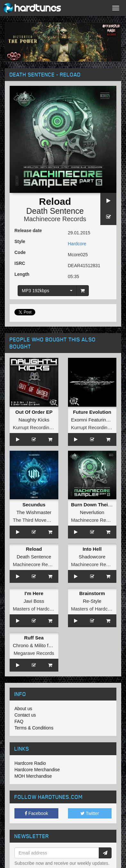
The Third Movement (35, 520)
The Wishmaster (34, 512)
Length (22, 274)
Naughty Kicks (34, 420)
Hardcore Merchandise (37, 770)
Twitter (90, 813)
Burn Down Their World (98, 505)
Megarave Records (34, 653)
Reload (34, 549)
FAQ (19, 721)
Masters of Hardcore (35, 609)
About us (23, 709)
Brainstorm (92, 593)
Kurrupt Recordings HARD (41, 427)
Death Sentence (55, 211)
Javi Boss (34, 601)
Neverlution (92, 512)
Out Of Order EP (34, 412)
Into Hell (92, 549)
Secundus (34, 505)
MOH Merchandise (33, 776)
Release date (28, 231)
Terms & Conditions (34, 728)
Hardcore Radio (30, 763)
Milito (40, 645)
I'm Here (34, 593)
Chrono (21, 645)
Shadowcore (92, 557)
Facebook (36, 813)
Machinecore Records (55, 219)
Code (20, 252)
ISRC (20, 263)
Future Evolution (92, 412)
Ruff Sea (34, 638)
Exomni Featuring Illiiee (96, 420)
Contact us (25, 715)
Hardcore (77, 244)
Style (20, 241)
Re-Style (92, 601)
